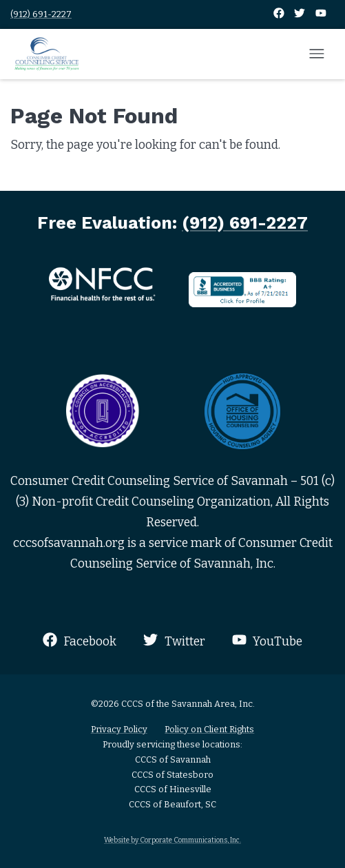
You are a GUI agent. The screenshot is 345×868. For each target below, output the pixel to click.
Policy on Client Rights (209, 729)
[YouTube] (321, 14)
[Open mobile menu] (317, 54)
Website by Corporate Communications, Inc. (172, 840)
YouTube (267, 640)
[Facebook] (280, 14)
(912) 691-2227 (41, 14)
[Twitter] (301, 14)
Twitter (174, 640)
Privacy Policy (119, 729)
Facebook (80, 640)
